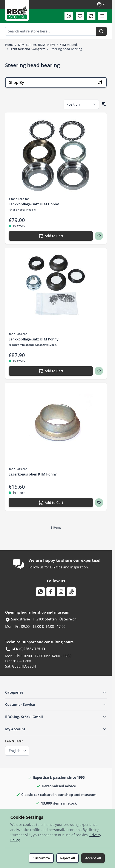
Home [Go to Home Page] (9, 45)
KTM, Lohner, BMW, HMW (37, 45)
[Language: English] (101, 4)
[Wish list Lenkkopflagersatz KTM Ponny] (99, 371)
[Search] (101, 31)
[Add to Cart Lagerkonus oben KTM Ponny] (51, 503)
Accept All (93, 858)
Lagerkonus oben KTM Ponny (33, 474)
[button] (56, 692)
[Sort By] (81, 104)
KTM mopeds (69, 45)
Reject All (67, 858)
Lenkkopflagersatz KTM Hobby (34, 204)
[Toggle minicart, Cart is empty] (91, 16)
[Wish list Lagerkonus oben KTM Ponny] (99, 503)
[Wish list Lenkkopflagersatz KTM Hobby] (99, 236)
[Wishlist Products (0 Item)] (80, 16)
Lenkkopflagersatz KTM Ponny (34, 339)
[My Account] (69, 16)
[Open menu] (102, 16)
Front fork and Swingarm (28, 49)
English (15, 751)
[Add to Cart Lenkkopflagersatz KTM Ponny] (51, 371)
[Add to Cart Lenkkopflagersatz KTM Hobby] (51, 236)
